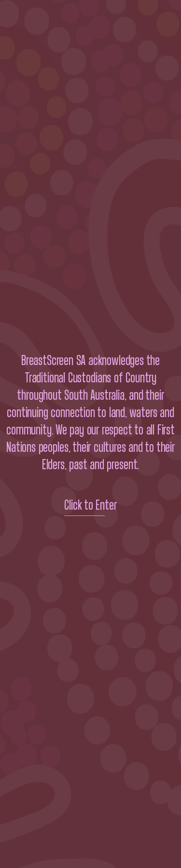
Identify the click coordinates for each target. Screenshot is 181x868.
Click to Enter (90, 505)
